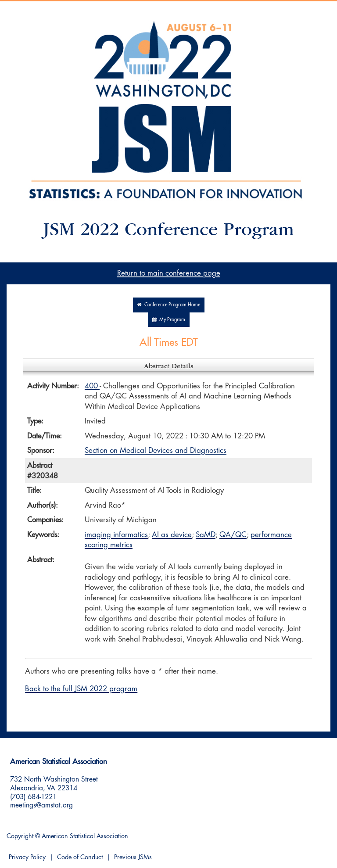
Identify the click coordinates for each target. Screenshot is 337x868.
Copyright (20, 836)
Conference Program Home (169, 305)
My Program (169, 320)
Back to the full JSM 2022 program (81, 689)
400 (92, 386)
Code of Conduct (80, 857)
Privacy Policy (27, 857)
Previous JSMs (133, 857)
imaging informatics (116, 535)
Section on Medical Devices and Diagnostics (156, 450)
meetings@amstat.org (41, 805)
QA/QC (233, 535)
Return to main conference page (169, 273)
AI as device (172, 535)
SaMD (206, 535)
